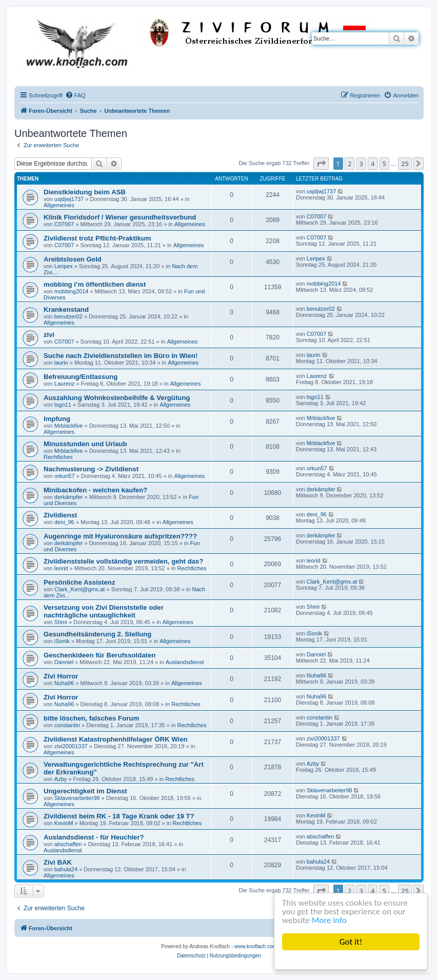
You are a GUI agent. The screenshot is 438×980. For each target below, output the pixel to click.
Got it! (351, 942)
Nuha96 (64, 683)
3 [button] (361, 164)
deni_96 (64, 522)
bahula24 (66, 869)
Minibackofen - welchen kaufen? (95, 490)
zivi (49, 335)
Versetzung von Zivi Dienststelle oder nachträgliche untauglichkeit (104, 611)
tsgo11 (63, 405)
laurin (61, 363)
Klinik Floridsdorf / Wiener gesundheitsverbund (120, 217)
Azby (61, 779)
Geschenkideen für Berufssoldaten (99, 655)
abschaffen (68, 844)
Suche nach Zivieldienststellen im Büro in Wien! (121, 356)
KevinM (64, 823)
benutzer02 (68, 316)
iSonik (62, 641)
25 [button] (405, 164)
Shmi (61, 622)
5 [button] (384, 164)
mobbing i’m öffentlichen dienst (95, 284)
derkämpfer (69, 497)
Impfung (57, 419)
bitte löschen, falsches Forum (91, 718)
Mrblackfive (69, 426)
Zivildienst (60, 515)
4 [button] (373, 164)
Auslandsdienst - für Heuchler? (94, 837)
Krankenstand (66, 309)
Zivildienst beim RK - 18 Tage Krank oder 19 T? (119, 816)
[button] (321, 164)
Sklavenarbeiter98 (77, 798)
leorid (61, 568)
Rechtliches (58, 457)
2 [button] (350, 164)
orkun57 (65, 476)
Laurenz (65, 384)
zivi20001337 (71, 746)
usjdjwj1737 (69, 199)
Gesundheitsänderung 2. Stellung (97, 634)
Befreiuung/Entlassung (81, 377)
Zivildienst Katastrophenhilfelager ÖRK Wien (116, 739)
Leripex (64, 266)
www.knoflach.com (256, 946)
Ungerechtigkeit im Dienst (85, 791)
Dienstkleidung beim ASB (85, 192)
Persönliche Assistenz (79, 582)
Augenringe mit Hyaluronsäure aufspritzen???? (120, 536)
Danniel (64, 662)
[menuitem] (75, 95)
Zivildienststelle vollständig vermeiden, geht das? (123, 561)
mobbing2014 (72, 291)
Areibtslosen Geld (73, 259)
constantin (67, 725)
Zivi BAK (58, 862)
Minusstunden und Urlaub (85, 444)
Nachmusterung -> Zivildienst (91, 469)
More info (329, 920)
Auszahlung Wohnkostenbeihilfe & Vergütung (117, 398)
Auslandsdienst (185, 662)
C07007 (64, 224)
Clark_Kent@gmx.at (80, 589)
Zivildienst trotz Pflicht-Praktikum (97, 238)
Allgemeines (59, 205)
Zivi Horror (61, 676)
